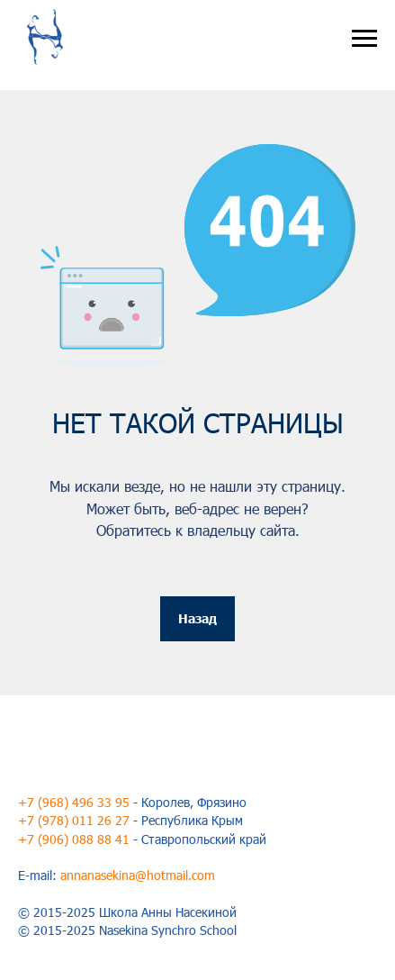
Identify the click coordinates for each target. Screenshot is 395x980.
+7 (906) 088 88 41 (74, 839)
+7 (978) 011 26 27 (74, 820)
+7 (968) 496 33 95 (74, 802)
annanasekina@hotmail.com (138, 875)
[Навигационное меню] (364, 39)
